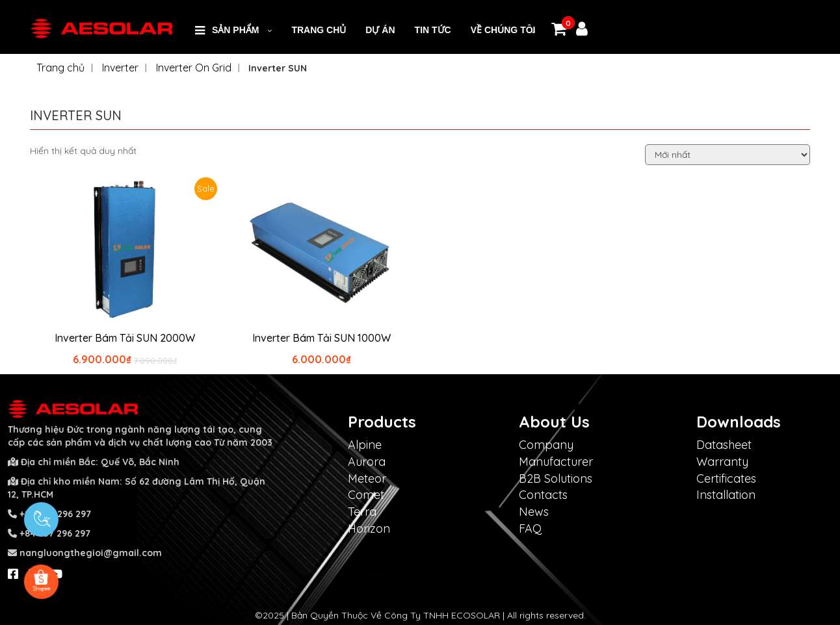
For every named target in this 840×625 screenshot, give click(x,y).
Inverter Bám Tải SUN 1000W (322, 338)
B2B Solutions (556, 478)
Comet (366, 495)
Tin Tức (433, 30)
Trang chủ (60, 68)
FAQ (530, 529)
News (534, 512)
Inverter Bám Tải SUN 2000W (125, 338)
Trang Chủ (319, 30)
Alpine (365, 445)
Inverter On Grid (194, 68)
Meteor (367, 478)
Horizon (369, 529)
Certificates (726, 478)
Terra (362, 512)
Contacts (543, 495)
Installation (726, 495)
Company (546, 445)
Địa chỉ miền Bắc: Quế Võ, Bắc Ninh (100, 462)
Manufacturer (556, 462)
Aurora (367, 462)
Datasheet (724, 445)
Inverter (120, 68)
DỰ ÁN (380, 30)
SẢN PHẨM (235, 30)
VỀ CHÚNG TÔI (503, 30)
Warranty (722, 462)
